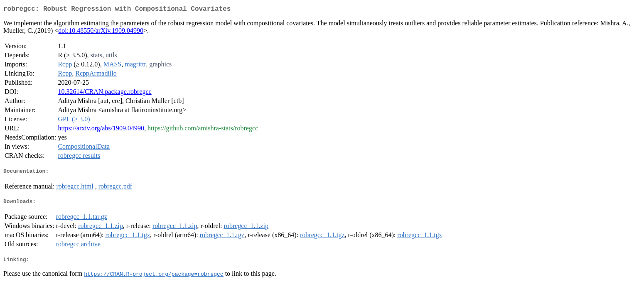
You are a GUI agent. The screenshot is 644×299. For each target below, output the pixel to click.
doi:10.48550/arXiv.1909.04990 (101, 32)
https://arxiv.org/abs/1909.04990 (101, 130)
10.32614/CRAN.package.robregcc (104, 93)
